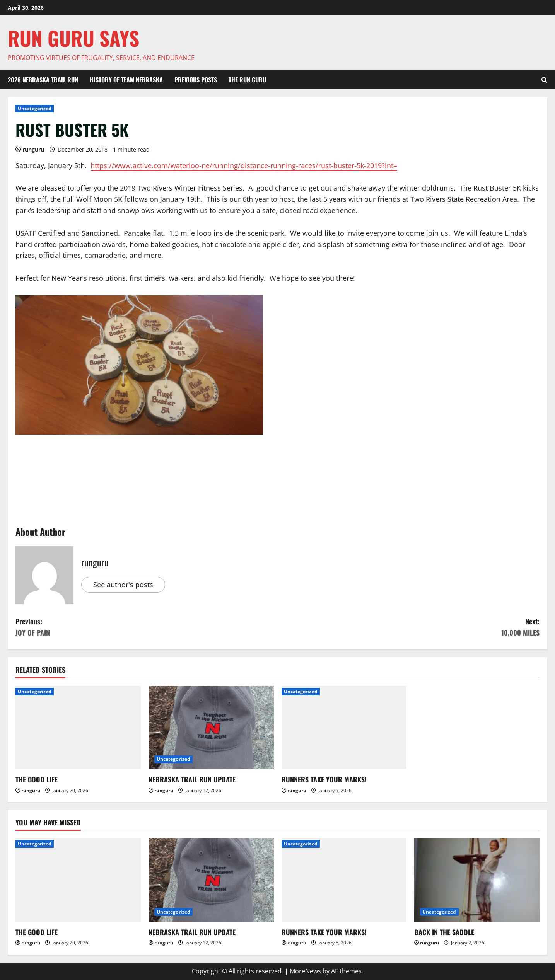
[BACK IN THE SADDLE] (477, 880)
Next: (409, 627)
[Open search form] (544, 80)
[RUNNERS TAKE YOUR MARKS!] (344, 728)
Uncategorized (35, 108)
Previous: (147, 627)
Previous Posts (196, 80)
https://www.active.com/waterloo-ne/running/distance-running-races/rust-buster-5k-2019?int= (244, 165)
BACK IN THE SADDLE (444, 932)
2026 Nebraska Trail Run (43, 80)
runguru (33, 149)
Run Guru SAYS (73, 38)
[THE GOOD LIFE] (78, 728)
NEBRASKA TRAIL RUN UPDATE (192, 779)
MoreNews (305, 971)
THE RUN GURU (247, 80)
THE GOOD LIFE (37, 779)
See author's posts (123, 585)
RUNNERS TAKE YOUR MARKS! (324, 779)
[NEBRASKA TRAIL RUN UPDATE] (211, 728)
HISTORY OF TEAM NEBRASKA (126, 80)
